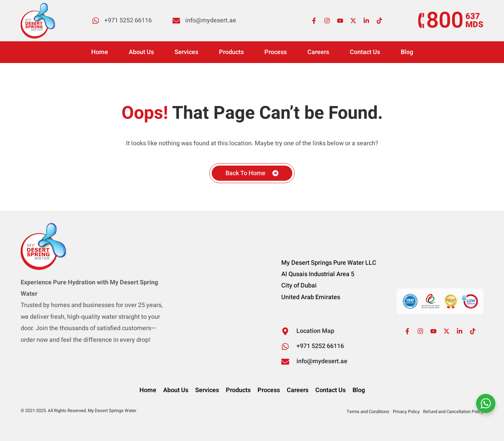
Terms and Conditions (368, 412)
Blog (407, 52)
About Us (141, 52)
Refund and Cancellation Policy (453, 412)
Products (231, 52)
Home (100, 52)
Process (276, 52)
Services (186, 52)
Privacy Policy (406, 412)
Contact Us (365, 52)
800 (445, 21)
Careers (318, 52)
